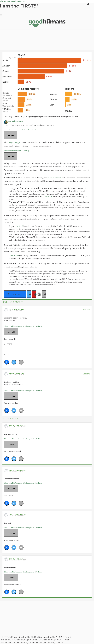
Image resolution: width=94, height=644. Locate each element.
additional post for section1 (15, 318)
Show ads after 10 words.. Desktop (17, 151)
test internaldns (11, 434)
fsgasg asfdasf (10, 567)
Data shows (14, 256)
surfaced (19, 226)
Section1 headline (12, 382)
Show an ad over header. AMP (13, 1)
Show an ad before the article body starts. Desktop (23, 130)
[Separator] (44, 294)
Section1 (86, 310)
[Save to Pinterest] (34, 294)
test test (8, 523)
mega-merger (14, 142)
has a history (47, 197)
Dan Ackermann (15, 121)
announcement (54, 178)
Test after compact (12, 479)
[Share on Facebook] (15, 294)
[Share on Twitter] (29, 294)
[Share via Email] (39, 294)
